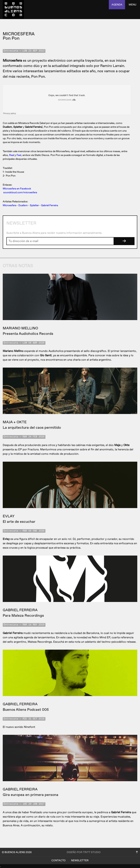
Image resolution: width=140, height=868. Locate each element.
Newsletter (80, 860)
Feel (19, 155)
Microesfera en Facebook (17, 189)
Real (12, 155)
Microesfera (9, 205)
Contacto (59, 860)
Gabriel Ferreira (49, 205)
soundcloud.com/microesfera (20, 192)
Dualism (23, 205)
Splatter (34, 205)
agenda (117, 5)
